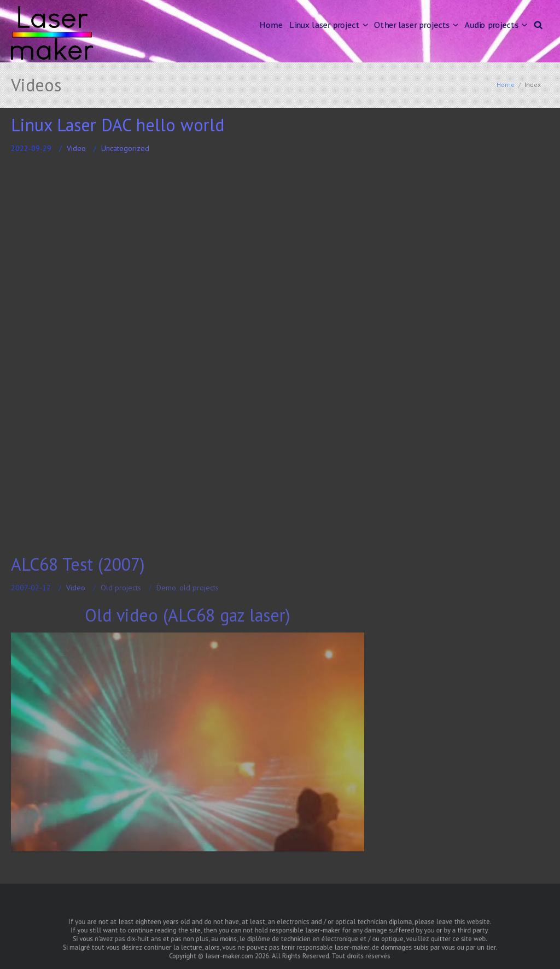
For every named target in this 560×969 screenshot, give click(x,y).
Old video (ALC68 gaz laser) (188, 615)
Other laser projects (412, 25)
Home (271, 25)
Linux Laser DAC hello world (118, 125)
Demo (166, 588)
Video (76, 148)
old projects (199, 588)
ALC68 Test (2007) (78, 564)
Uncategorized (125, 148)
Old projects (121, 588)
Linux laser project (325, 25)
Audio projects (492, 25)
